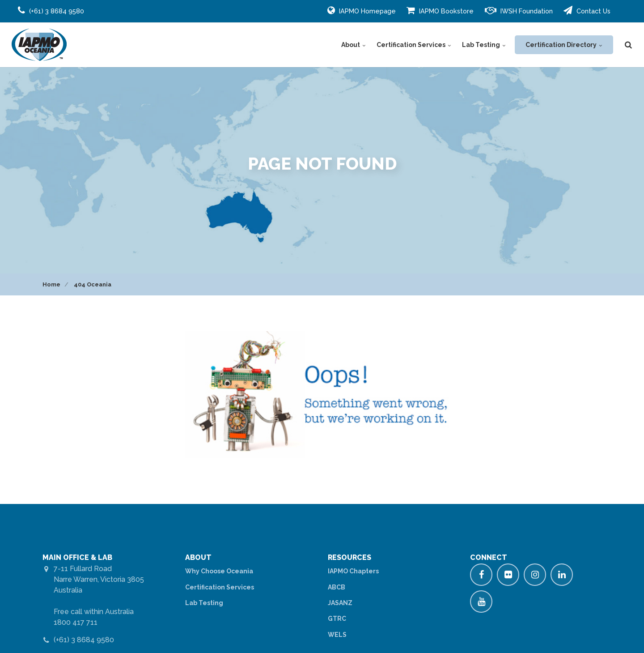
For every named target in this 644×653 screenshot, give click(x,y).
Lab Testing (484, 45)
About (354, 45)
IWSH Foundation (519, 10)
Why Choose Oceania (219, 571)
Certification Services (414, 45)
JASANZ (340, 603)
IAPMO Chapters (353, 571)
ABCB (337, 587)
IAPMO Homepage (362, 10)
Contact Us (587, 10)
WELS (337, 635)
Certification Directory (564, 45)
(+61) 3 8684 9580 (84, 640)
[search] (628, 45)
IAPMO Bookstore (440, 10)
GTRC (337, 619)
